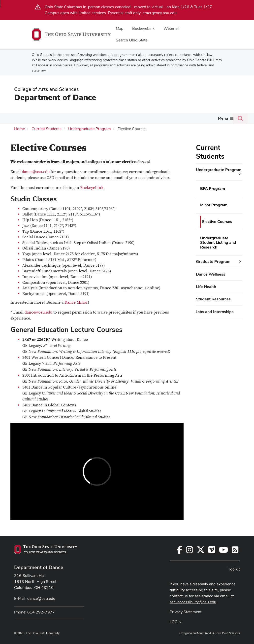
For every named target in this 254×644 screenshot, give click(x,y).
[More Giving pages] (161, 120)
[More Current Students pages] (122, 120)
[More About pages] (22, 120)
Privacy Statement (186, 611)
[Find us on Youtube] (223, 551)
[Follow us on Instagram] (190, 551)
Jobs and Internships (215, 311)
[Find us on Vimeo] (212, 551)
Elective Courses (217, 221)
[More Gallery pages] (44, 120)
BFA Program (213, 188)
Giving (153, 118)
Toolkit (216, 118)
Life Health (206, 286)
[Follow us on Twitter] (201, 551)
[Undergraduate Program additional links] (240, 174)
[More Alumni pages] (184, 120)
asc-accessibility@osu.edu (193, 601)
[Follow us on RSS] (235, 551)
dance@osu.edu (36, 171)
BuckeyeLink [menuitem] (143, 28)
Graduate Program (213, 261)
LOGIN (176, 621)
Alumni (175, 118)
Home (19, 128)
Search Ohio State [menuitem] (132, 40)
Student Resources (213, 299)
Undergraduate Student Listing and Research (218, 242)
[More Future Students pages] (82, 120)
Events (136, 118)
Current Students (105, 118)
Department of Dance (55, 97)
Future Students (66, 118)
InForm (198, 118)
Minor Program (214, 204)
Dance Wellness (211, 274)
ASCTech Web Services (224, 632)
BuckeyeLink (92, 187)
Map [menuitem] (120, 28)
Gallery (36, 118)
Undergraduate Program (90, 128)
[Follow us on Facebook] (180, 551)
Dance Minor (76, 302)
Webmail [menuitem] (171, 28)
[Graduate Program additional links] (240, 261)
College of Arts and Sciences (47, 89)
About (14, 118)
